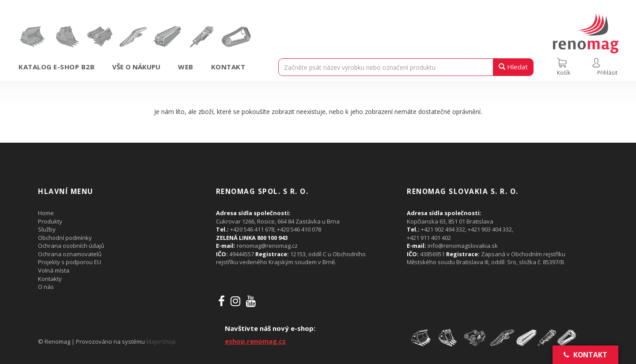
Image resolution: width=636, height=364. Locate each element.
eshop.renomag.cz (255, 341)
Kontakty (50, 279)
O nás (46, 287)
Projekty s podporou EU (70, 262)
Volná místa (54, 270)
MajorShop (161, 341)
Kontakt (228, 67)
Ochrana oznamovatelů (70, 254)
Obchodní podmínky (65, 238)
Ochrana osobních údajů (71, 246)
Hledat (513, 67)
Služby (47, 229)
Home (46, 213)
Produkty (50, 221)
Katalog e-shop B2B (57, 67)
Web (186, 67)
